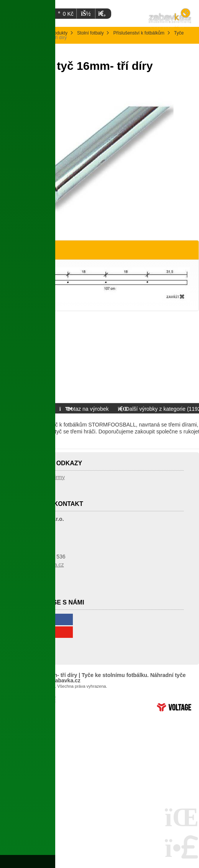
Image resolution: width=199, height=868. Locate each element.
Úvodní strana (170, 19)
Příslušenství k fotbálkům (139, 33)
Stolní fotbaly (90, 33)
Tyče (179, 33)
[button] (102, 14)
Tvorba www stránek (174, 707)
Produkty (58, 33)
